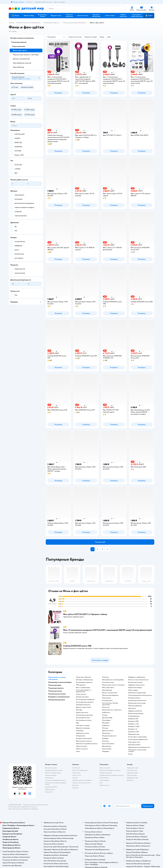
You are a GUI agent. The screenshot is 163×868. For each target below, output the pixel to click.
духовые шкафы (107, 718)
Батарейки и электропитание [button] (59, 697)
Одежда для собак (133, 778)
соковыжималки (107, 701)
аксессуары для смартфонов (85, 699)
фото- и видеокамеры (83, 688)
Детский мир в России (16, 809)
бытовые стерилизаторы (84, 738)
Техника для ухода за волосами (74, 23)
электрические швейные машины (87, 744)
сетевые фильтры (134, 716)
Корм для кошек (132, 770)
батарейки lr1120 (133, 732)
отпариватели (81, 736)
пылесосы (105, 677)
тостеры (105, 715)
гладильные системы (83, 733)
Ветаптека (130, 780)
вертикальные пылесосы (84, 741)
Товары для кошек (133, 768)
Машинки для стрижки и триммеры (26, 55)
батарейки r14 (133, 729)
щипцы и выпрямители (110, 693)
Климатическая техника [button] (57, 694)
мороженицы (107, 698)
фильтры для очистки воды (137, 703)
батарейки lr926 (133, 721)
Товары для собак (133, 773)
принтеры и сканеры (83, 725)
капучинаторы (107, 749)
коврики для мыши (82, 712)
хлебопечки (106, 712)
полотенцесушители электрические (140, 695)
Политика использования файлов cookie (56, 784)
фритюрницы (107, 746)
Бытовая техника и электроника (28, 23)
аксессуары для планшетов (85, 702)
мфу (77, 723)
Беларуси (35, 809)
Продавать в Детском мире (54, 770)
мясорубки (106, 723)
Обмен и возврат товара (53, 773)
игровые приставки (82, 697)
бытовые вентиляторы (135, 682)
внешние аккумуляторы (136, 714)
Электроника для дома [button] (57, 700)
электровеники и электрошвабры (113, 680)
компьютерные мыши (83, 718)
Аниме (130, 754)
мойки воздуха (133, 690)
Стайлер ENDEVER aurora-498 (77, 646)
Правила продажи (51, 775)
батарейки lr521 (133, 719)
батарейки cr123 (133, 724)
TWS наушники (81, 685)
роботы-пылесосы (82, 749)
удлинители (132, 708)
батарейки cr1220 (134, 727)
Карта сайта (49, 792)
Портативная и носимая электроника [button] (57, 678)
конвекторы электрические (137, 701)
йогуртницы (106, 733)
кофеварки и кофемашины (137, 677)
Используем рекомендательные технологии (23, 807)
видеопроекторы (134, 734)
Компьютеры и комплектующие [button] (60, 682)
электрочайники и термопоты (112, 710)
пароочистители (81, 746)
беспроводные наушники (84, 682)
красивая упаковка (134, 745)
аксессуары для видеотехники (138, 739)
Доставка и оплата (51, 768)
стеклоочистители (108, 682)
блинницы (105, 741)
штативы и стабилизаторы (84, 680)
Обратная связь (50, 789)
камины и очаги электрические (138, 680)
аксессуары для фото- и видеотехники (84, 691)
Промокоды (49, 778)
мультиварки (106, 720)
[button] (149, 16)
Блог (101, 783)
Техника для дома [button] (55, 685)
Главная (11, 23)
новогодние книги (134, 742)
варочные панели (108, 731)
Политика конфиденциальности (55, 780)
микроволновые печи (109, 736)
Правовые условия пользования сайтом (36, 805)
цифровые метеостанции (136, 685)
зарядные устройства (135, 711)
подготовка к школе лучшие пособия (137, 751)
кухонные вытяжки (108, 744)
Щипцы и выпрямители (21, 59)
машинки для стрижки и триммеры (113, 685)
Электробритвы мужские (22, 63)
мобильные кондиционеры (137, 693)
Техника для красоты (51, 23)
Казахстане (27, 809)
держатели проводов (83, 728)
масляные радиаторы (135, 706)
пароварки (106, 751)
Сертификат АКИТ (51, 787)
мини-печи (106, 707)
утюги (78, 751)
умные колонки (81, 694)
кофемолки (106, 725)
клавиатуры (80, 731)
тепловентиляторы (134, 698)
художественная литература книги (139, 747)
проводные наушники (83, 705)
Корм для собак (132, 775)
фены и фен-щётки (108, 688)
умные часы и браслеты (84, 677)
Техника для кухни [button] (55, 691)
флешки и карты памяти (84, 707)
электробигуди (107, 690)
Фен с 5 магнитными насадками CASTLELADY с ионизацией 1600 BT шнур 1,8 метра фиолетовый (107, 630)
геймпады (79, 710)
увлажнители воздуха (135, 688)
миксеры (105, 728)
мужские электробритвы (110, 695)
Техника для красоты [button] (56, 688)
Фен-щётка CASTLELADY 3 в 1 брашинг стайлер (85, 614)
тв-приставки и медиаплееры (138, 737)
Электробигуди (19, 67)
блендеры (105, 738)
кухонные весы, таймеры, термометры (110, 704)
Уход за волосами (19, 46)
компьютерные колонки (84, 720)
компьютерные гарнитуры (84, 715)
